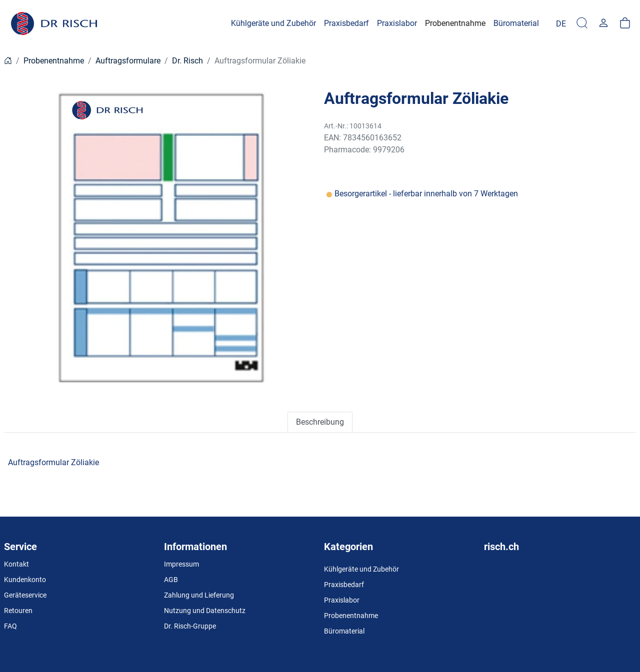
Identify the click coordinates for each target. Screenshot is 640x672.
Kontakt (16, 564)
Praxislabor (342, 600)
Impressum (181, 564)
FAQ (10, 626)
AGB (171, 580)
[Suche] (582, 23)
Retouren (18, 611)
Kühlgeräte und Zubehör (361, 569)
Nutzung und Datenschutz (205, 611)
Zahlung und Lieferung (199, 595)
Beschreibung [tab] (320, 422)
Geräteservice (25, 595)
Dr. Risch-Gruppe (190, 626)
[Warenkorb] (625, 23)
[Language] (561, 23)
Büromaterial (344, 631)
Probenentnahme (54, 61)
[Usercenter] (603, 23)
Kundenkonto (25, 580)
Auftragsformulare (128, 61)
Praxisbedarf (344, 585)
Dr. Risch (187, 61)
